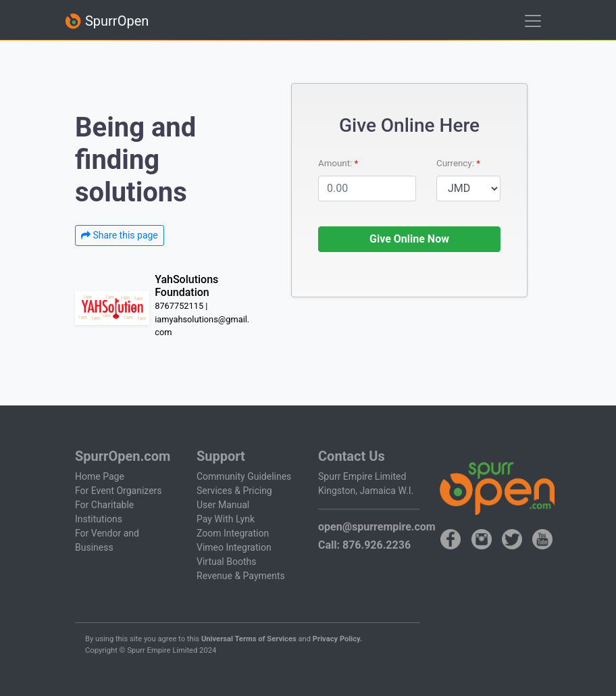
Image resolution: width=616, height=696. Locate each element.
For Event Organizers (119, 491)
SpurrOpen (107, 21)
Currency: (456, 163)
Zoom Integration (233, 533)
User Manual (223, 505)
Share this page (120, 235)
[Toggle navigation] (533, 21)
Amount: (336, 163)
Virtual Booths (226, 562)
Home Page (100, 476)
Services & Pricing (234, 491)
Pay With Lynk (226, 519)
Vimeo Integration (234, 547)
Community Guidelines (244, 476)
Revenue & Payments (241, 576)
